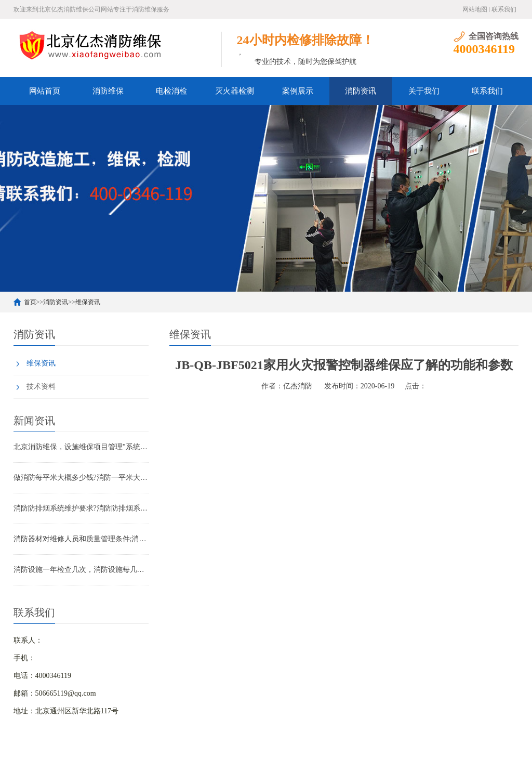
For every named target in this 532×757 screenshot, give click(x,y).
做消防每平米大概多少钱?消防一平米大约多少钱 (81, 478)
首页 (30, 302)
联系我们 (504, 9)
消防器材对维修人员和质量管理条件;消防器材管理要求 (81, 539)
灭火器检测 (235, 91)
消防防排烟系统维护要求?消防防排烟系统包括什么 (81, 508)
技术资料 (41, 387)
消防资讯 (361, 91)
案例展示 (298, 91)
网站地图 (475, 9)
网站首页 (45, 91)
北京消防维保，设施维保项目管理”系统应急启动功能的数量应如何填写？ (81, 447)
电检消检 (171, 91)
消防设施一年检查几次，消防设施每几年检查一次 (81, 570)
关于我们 (424, 91)
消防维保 (108, 91)
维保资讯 (88, 302)
